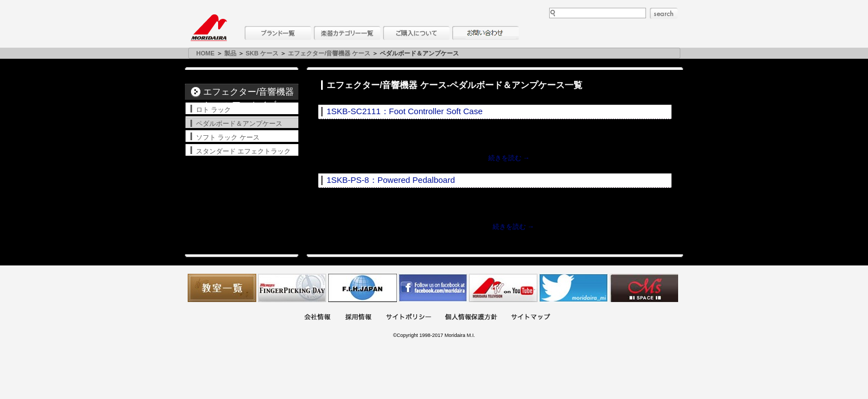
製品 (230, 53)
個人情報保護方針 (471, 318)
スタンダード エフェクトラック (243, 151)
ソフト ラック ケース (228, 137)
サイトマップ (530, 318)
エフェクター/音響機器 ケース (329, 53)
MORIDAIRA (209, 28)
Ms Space (644, 288)
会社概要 (317, 318)
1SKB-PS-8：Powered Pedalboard (391, 180)
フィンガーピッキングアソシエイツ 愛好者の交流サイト (292, 288)
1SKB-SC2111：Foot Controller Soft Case (405, 111)
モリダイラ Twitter (573, 288)
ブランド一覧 (278, 33)
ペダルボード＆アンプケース (239, 124)
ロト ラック (213, 110)
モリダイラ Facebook (433, 288)
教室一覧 (222, 288)
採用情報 (358, 318)
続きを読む (509, 158)
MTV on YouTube (503, 288)
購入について (416, 33)
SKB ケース (262, 53)
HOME (206, 53)
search (664, 13)
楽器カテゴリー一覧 (347, 33)
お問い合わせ (485, 33)
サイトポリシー (409, 318)
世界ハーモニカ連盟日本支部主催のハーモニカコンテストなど (363, 288)
